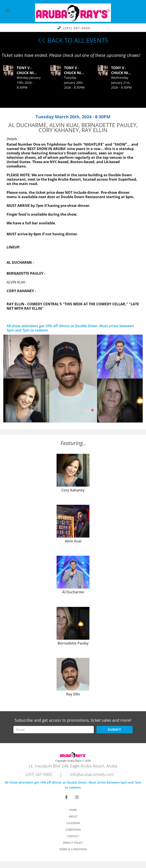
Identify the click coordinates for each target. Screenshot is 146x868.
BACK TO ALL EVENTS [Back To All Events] (73, 40)
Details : (13, 139)
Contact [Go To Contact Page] (73, 836)
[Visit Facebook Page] (66, 797)
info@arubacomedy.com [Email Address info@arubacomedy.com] (92, 774)
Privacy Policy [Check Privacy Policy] (73, 843)
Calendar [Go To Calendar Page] (73, 823)
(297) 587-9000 (77, 28)
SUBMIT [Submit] (114, 730)
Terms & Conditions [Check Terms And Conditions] (73, 849)
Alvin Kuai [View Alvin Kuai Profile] (73, 541)
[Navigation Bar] (8, 11)
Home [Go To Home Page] (73, 810)
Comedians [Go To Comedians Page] (73, 830)
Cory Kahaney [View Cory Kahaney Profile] (73, 490)
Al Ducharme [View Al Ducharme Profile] (73, 592)
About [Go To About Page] (73, 816)
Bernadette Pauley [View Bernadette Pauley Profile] (73, 643)
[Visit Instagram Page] (77, 797)
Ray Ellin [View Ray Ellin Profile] (73, 694)
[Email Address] (53, 730)
